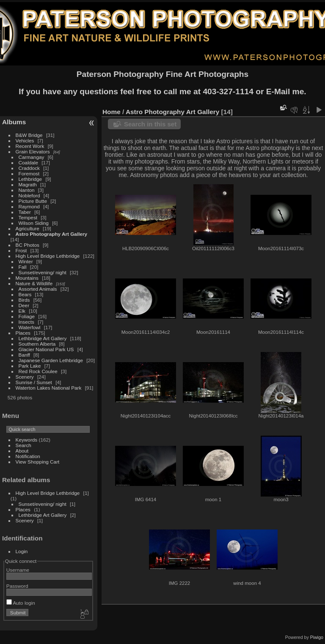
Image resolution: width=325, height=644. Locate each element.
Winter (26, 261)
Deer (24, 305)
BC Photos (28, 245)
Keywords (27, 440)
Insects (26, 322)
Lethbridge (30, 179)
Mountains (27, 278)
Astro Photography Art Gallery (52, 234)
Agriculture (28, 228)
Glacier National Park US (46, 349)
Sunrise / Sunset (34, 382)
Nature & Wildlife (34, 283)
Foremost (29, 173)
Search (23, 445)
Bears (25, 294)
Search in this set (150, 124)
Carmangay (32, 157)
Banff (24, 355)
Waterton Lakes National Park (49, 388)
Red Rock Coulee (38, 371)
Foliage (27, 316)
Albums (14, 122)
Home (112, 112)
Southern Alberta (37, 344)
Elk (22, 311)
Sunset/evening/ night (43, 272)
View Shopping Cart (38, 462)
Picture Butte (33, 201)
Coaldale (28, 162)
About (22, 451)
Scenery (25, 377)
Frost (21, 250)
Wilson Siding (34, 223)
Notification (28, 456)
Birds (24, 300)
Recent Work (30, 146)
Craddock (29, 168)
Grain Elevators (33, 151)
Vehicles (25, 141)
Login (22, 551)
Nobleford (29, 195)
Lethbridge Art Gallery (43, 338)
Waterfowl (30, 327)
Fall (23, 267)
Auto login (21, 603)
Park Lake (30, 366)
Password (17, 586)
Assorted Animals (38, 289)
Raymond (29, 206)
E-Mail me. (286, 91)
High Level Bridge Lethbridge (48, 256)
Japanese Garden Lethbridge (51, 360)
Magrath (28, 184)
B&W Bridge (29, 135)
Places (23, 333)
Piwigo (317, 637)
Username (18, 570)
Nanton (27, 190)
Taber (25, 212)
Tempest (28, 217)
